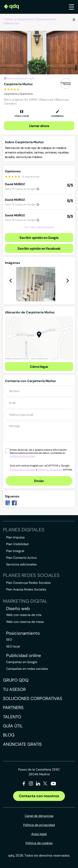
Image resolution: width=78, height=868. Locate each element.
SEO (9, 640)
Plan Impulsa (15, 537)
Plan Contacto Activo (21, 558)
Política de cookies (39, 843)
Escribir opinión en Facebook (39, 249)
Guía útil (13, 726)
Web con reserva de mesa (25, 622)
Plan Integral (15, 551)
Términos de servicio (50, 470)
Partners (13, 708)
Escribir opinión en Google (39, 238)
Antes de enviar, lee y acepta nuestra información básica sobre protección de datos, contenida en (38, 453)
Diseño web (18, 609)
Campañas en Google (22, 662)
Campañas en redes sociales (27, 669)
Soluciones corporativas (33, 698)
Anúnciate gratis (22, 744)
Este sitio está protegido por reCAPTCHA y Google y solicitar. (41, 468)
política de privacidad (22, 456)
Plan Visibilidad (17, 544)
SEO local (13, 646)
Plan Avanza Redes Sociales (26, 589)
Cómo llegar (39, 367)
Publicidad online (24, 656)
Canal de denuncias (39, 816)
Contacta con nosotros (39, 796)
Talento (12, 717)
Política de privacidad (23, 470)
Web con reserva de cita (24, 615)
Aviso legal (39, 834)
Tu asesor (14, 689)
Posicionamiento (23, 633)
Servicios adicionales (21, 564)
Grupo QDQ (16, 680)
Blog (9, 735)
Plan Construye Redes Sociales (28, 583)
